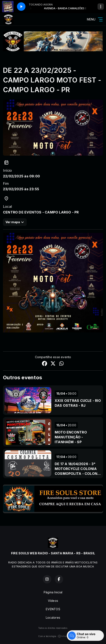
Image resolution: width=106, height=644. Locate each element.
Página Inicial (53, 592)
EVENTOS (53, 609)
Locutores (53, 618)
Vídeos (53, 601)
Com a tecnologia (53, 636)
